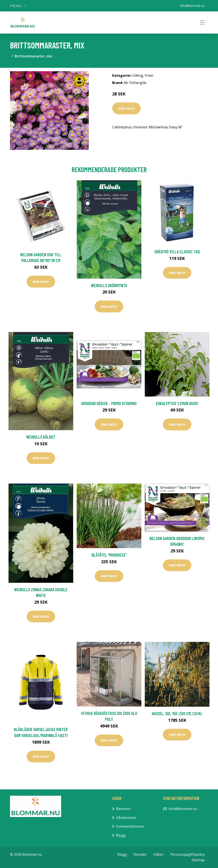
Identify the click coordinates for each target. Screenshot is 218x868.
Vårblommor (126, 818)
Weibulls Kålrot (41, 437)
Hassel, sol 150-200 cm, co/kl (177, 713)
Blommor (123, 809)
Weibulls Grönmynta (109, 285)
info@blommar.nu (192, 6)
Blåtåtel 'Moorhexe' (109, 555)
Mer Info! (126, 108)
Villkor (158, 854)
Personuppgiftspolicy (187, 854)
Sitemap (198, 860)
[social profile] (25, 6)
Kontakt (140, 854)
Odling (138, 75)
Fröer (149, 75)
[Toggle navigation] (202, 23)
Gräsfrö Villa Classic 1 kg (177, 252)
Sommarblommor (130, 826)
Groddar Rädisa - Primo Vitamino (109, 403)
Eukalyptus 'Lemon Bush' (177, 403)
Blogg (121, 835)
